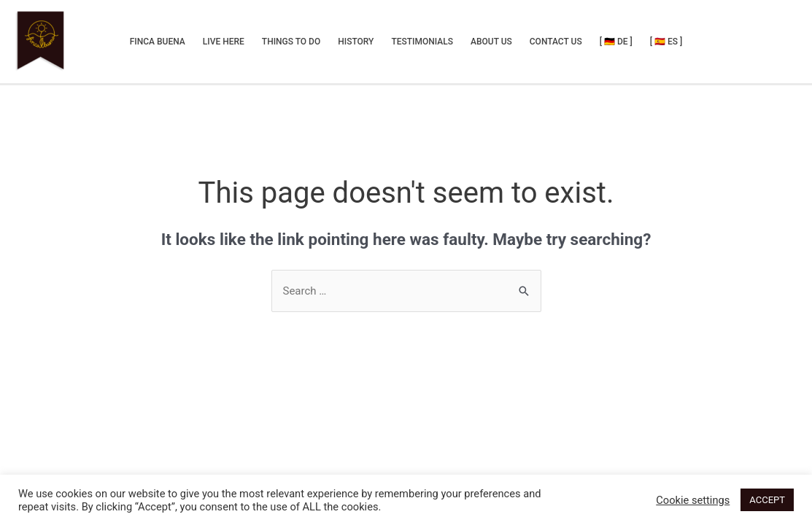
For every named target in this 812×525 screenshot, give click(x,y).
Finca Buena (158, 42)
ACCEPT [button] (767, 500)
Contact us (556, 42)
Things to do (291, 42)
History (356, 42)
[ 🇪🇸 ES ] (666, 42)
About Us (491, 42)
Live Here (224, 42)
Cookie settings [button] (693, 500)
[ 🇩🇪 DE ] (616, 42)
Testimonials (422, 42)
